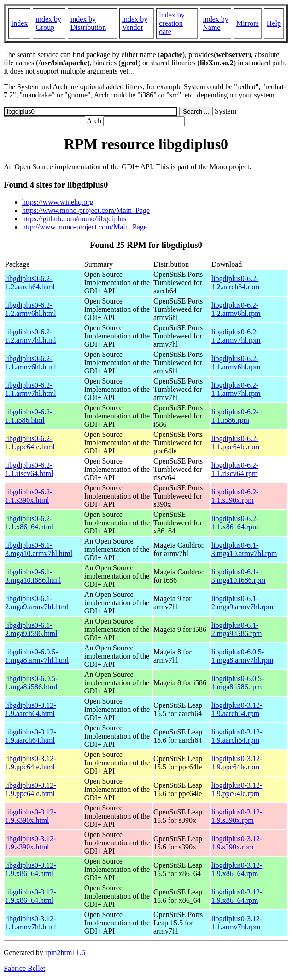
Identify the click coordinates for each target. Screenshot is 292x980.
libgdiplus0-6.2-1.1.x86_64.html (29, 523)
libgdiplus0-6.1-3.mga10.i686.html (33, 576)
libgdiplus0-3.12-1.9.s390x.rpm (237, 816)
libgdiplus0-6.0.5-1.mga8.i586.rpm (238, 683)
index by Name (216, 23)
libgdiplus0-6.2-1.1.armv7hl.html (31, 389)
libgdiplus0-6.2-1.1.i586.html (29, 416)
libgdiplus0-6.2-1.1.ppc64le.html (30, 443)
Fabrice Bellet (24, 968)
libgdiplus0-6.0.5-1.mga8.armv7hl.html (37, 656)
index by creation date (172, 23)
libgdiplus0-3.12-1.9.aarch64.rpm (237, 709)
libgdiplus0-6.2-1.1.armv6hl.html (31, 363)
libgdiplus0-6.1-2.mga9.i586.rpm (237, 629)
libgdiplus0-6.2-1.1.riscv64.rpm (235, 469)
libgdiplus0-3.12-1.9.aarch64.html (31, 709)
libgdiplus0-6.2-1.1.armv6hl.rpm (236, 363)
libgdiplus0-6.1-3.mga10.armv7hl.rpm (244, 549)
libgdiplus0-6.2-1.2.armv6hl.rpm (236, 309)
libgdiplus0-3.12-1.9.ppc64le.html (31, 763)
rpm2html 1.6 (65, 953)
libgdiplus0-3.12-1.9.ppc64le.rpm (237, 763)
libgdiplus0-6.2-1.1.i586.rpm (235, 416)
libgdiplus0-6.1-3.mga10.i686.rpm (239, 576)
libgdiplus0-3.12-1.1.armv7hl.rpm (237, 923)
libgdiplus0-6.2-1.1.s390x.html (29, 496)
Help (274, 23)
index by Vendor (135, 23)
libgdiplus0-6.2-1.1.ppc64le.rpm (235, 443)
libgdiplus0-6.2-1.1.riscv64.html (29, 469)
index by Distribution (88, 23)
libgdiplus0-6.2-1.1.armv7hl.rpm (236, 389)
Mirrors (248, 23)
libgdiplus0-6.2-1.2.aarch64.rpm (235, 283)
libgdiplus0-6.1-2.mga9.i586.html (31, 629)
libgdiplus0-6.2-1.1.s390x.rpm (235, 496)
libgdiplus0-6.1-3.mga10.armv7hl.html (39, 549)
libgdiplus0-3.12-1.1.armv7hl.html (31, 923)
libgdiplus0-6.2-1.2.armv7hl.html (31, 336)
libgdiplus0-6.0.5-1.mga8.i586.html (32, 683)
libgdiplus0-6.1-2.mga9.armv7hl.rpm (242, 603)
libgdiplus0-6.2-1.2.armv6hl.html (31, 309)
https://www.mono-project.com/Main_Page (86, 210)
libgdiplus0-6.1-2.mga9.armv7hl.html (37, 603)
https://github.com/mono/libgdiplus (74, 219)
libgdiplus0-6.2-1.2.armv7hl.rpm (236, 336)
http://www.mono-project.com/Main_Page (85, 227)
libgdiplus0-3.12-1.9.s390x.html (31, 816)
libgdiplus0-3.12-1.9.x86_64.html (31, 869)
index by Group (48, 23)
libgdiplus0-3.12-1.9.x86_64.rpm (237, 869)
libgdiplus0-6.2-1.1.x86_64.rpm (235, 523)
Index (19, 23)
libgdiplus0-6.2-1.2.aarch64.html (30, 283)
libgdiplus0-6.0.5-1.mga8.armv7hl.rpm (242, 656)
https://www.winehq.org (58, 202)
